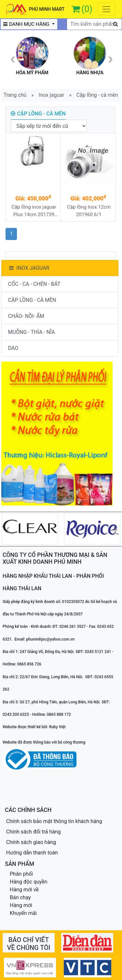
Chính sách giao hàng (31, 842)
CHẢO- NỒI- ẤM (26, 316)
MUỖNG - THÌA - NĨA (32, 332)
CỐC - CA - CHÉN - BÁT (34, 284)
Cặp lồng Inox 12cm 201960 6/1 (89, 211)
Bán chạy (20, 897)
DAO (13, 348)
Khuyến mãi (23, 913)
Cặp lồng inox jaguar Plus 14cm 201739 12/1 (34, 211)
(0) (87, 9)
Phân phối (21, 874)
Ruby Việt (57, 727)
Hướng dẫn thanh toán (32, 853)
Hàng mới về (24, 890)
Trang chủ (15, 95)
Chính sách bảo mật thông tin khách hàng (54, 821)
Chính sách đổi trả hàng (34, 832)
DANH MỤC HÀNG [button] (27, 24)
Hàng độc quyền (29, 882)
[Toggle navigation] (106, 9)
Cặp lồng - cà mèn (97, 95)
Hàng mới (21, 905)
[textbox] (94, 24)
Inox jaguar (52, 95)
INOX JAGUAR (29, 268)
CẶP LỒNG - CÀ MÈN (32, 300)
